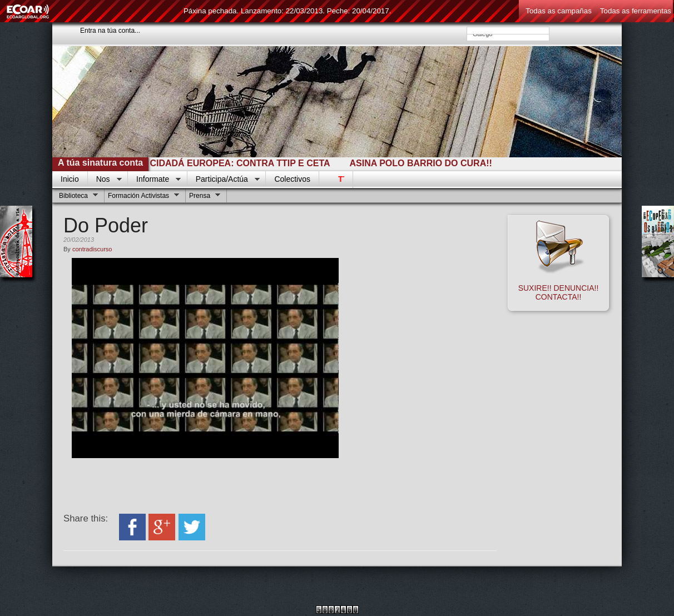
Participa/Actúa (224, 180)
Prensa (203, 197)
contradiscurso (92, 249)
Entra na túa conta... (110, 31)
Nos (105, 180)
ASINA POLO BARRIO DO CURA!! (424, 163)
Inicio (70, 179)
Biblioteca (77, 197)
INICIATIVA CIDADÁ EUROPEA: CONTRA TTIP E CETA (219, 163)
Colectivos (292, 179)
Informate (154, 180)
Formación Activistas (142, 197)
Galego (508, 34)
